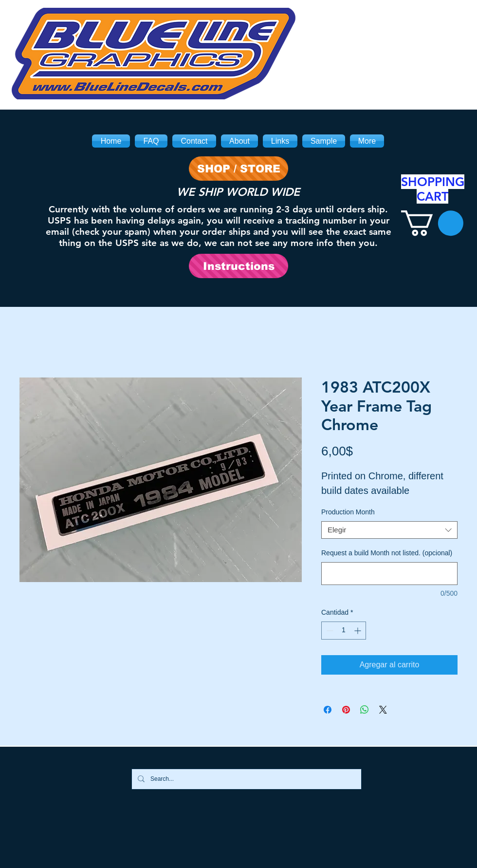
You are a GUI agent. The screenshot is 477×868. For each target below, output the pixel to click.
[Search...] (246, 779)
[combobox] (389, 530)
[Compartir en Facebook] (328, 710)
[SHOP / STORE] (238, 169)
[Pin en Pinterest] (346, 710)
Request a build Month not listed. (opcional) (387, 553)
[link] (432, 223)
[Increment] (358, 631)
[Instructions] (238, 266)
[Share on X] (383, 710)
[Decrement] (329, 631)
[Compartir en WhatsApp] (365, 710)
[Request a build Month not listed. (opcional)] (389, 574)
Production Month (348, 512)
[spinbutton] (344, 631)
